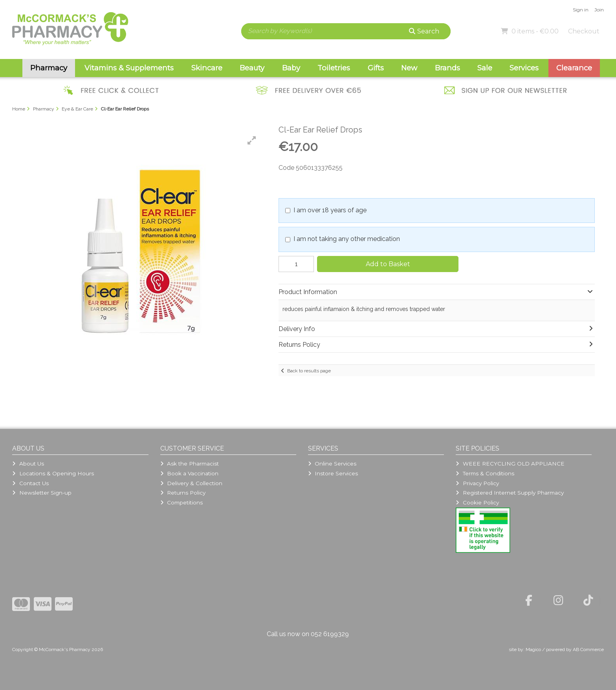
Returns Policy (183, 493)
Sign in (581, 10)
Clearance (574, 68)
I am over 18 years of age (330, 210)
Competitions (181, 502)
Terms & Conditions (485, 473)
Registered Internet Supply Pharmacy (510, 493)
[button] (252, 140)
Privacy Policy (477, 483)
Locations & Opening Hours (53, 473)
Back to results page (309, 371)
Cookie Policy (477, 502)
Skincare (207, 68)
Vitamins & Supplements (129, 68)
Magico (533, 650)
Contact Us (30, 483)
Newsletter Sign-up (42, 493)
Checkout (584, 31)
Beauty (252, 68)
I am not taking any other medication (347, 239)
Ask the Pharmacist (190, 464)
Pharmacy (49, 68)
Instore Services (333, 473)
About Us (28, 464)
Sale (485, 68)
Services (524, 68)
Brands (447, 68)
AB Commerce (588, 650)
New (409, 68)
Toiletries (334, 68)
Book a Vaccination (189, 473)
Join (599, 10)
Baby (291, 68)
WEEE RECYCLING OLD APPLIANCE (510, 464)
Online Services (332, 464)
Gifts (376, 68)
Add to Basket (388, 264)
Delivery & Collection (191, 483)
